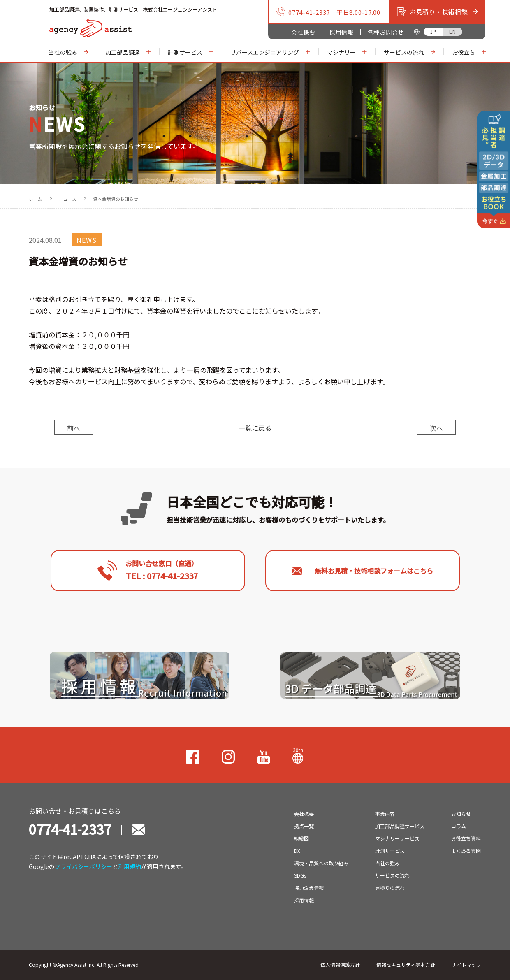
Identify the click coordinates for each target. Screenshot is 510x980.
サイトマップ (466, 965)
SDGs (300, 875)
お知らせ (461, 814)
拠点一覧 (304, 826)
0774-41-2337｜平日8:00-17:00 (328, 12)
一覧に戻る (255, 428)
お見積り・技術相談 (437, 12)
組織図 (301, 838)
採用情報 (342, 32)
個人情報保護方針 (340, 965)
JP (433, 31)
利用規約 (130, 866)
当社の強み (69, 52)
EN (452, 31)
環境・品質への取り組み (321, 863)
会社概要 (303, 32)
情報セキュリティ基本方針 (406, 965)
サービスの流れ (410, 52)
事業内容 (385, 814)
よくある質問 (466, 851)
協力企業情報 (309, 888)
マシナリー (347, 52)
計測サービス (191, 52)
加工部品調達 (128, 52)
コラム (459, 826)
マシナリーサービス (397, 838)
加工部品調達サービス (400, 826)
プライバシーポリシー (83, 866)
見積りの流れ (390, 888)
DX (297, 851)
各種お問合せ (386, 32)
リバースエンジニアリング (270, 52)
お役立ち (469, 52)
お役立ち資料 (466, 838)
